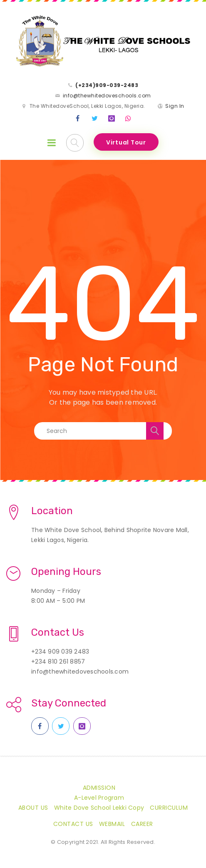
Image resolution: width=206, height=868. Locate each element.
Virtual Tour (126, 142)
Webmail (112, 824)
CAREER (142, 824)
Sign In (175, 106)
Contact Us (73, 824)
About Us (33, 808)
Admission (99, 788)
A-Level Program (99, 798)
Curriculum (169, 808)
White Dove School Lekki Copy (99, 808)
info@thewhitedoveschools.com (107, 96)
